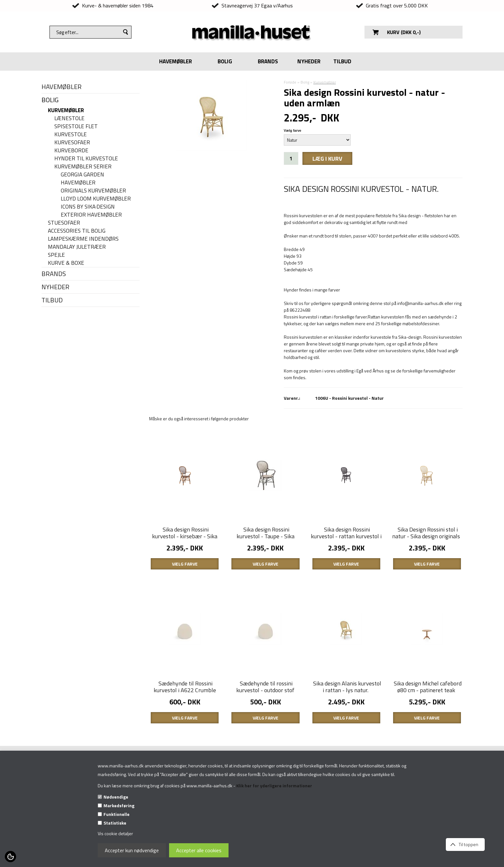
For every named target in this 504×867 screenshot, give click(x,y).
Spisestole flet (76, 126)
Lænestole (69, 118)
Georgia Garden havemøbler (82, 179)
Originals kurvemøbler (93, 191)
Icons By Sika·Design (88, 207)
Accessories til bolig (77, 231)
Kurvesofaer (72, 143)
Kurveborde (71, 151)
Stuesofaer (64, 223)
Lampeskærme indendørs (83, 239)
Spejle (56, 255)
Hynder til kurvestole (86, 159)
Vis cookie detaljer (115, 833)
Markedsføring (119, 805)
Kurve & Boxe (66, 263)
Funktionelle (117, 814)
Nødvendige (116, 797)
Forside (290, 82)
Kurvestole (71, 134)
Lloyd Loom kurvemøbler (96, 199)
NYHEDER (309, 61)
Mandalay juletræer (77, 247)
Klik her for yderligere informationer (274, 786)
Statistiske (115, 823)
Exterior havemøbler (91, 215)
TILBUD (342, 61)
